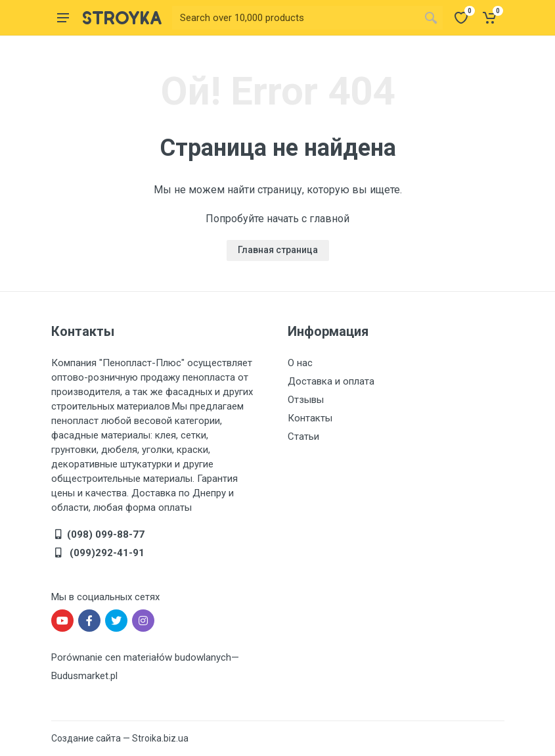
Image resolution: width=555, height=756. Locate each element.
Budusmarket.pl (84, 676)
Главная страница (278, 250)
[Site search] (296, 18)
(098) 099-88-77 (106, 534)
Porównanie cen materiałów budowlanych (141, 657)
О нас (300, 363)
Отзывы (306, 400)
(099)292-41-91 (106, 553)
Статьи (303, 437)
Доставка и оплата (331, 381)
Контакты (310, 418)
